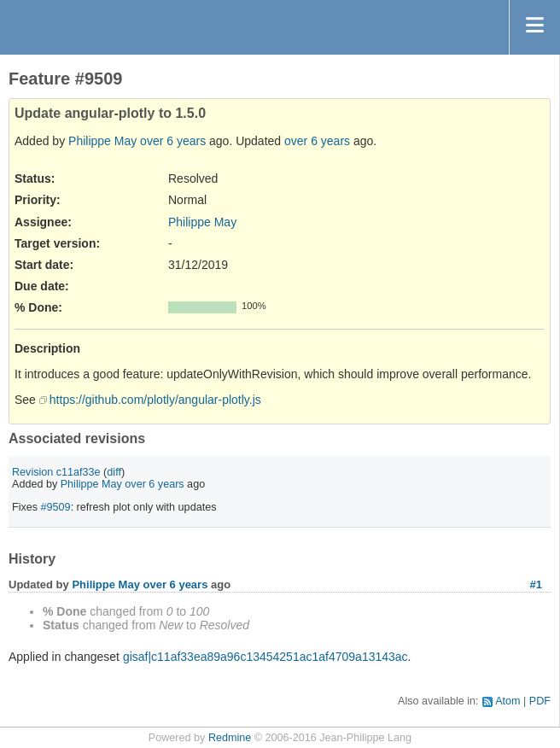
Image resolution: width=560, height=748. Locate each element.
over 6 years (173, 141)
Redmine (230, 738)
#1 (536, 584)
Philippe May (102, 141)
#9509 (56, 507)
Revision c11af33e (56, 472)
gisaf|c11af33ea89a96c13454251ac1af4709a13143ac (265, 657)
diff (114, 472)
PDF (540, 701)
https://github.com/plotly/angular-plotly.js (155, 400)
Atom (507, 701)
